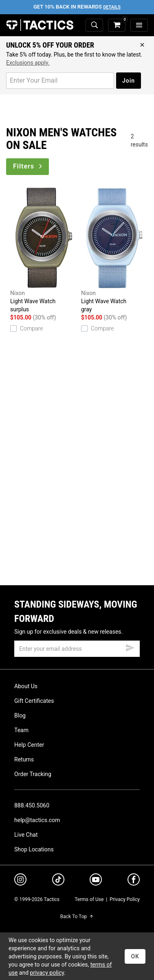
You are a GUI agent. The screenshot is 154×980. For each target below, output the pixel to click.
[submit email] (130, 647)
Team (21, 730)
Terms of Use (89, 899)
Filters (28, 166)
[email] (77, 649)
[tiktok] (58, 881)
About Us (26, 686)
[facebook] (134, 881)
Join (129, 81)
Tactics (40, 25)
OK (135, 956)
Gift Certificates (34, 701)
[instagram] (20, 881)
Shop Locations (34, 849)
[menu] (139, 25)
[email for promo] (60, 81)
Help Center (29, 745)
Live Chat (26, 835)
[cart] (117, 25)
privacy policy (47, 973)
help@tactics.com (37, 820)
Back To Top (77, 917)
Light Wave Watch (44, 250)
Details (112, 7)
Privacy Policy (125, 899)
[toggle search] (94, 25)
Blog (20, 715)
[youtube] (96, 881)
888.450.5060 (32, 805)
